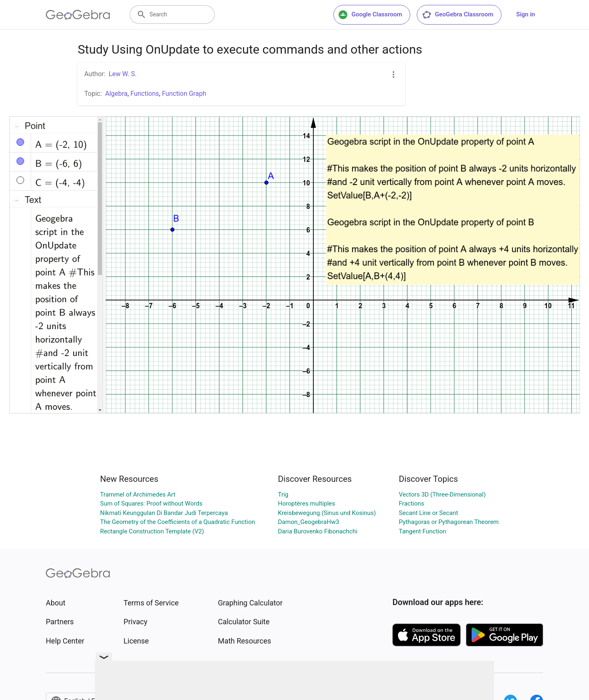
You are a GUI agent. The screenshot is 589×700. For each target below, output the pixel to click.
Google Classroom (370, 15)
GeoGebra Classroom (457, 15)
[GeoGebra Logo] (78, 15)
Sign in (526, 14)
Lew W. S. (123, 74)
